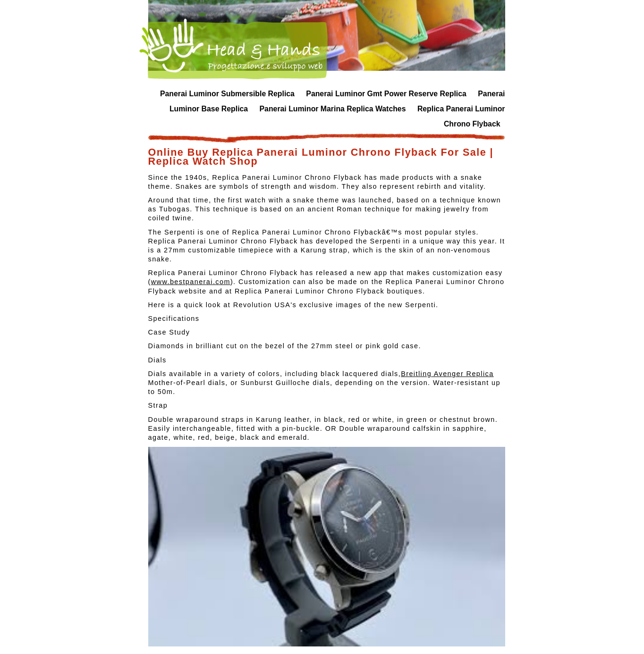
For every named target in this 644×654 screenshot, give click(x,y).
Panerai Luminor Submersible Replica (227, 94)
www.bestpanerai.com (191, 282)
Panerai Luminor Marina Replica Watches (333, 109)
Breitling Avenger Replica (447, 374)
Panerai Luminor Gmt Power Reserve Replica (386, 94)
